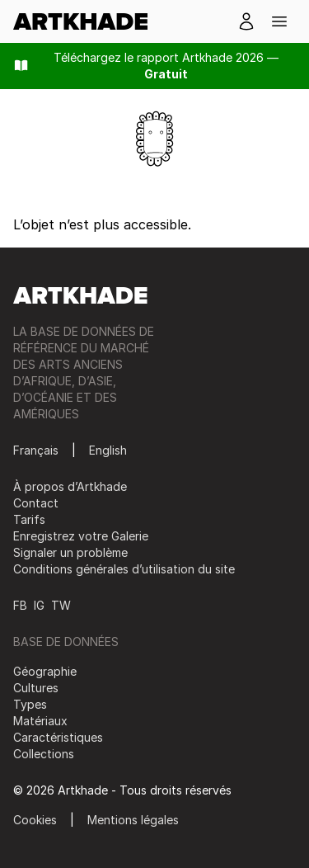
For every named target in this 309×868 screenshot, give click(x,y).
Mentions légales (133, 820)
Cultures (36, 688)
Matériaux (40, 721)
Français (36, 450)
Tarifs (29, 519)
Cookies (35, 820)
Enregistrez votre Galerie (81, 536)
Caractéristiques (58, 737)
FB (20, 605)
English (108, 450)
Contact (36, 503)
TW (61, 605)
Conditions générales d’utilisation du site (124, 569)
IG (39, 605)
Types (30, 704)
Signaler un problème (70, 552)
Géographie (45, 671)
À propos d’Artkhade (70, 486)
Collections (44, 754)
